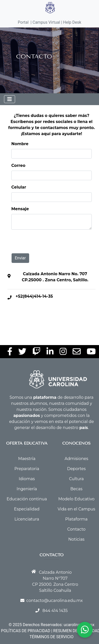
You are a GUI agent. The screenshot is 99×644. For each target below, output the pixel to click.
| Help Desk (71, 22)
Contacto (77, 529)
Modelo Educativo (76, 499)
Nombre (20, 144)
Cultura (76, 479)
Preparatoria (27, 469)
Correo (18, 165)
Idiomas (27, 479)
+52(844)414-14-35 (34, 296)
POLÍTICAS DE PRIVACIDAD (26, 631)
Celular (19, 187)
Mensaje (20, 209)
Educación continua (27, 499)
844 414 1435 (55, 611)
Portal (23, 22)
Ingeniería (27, 489)
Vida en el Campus (76, 509)
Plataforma (77, 519)
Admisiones (76, 459)
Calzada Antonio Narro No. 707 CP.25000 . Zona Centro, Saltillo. (55, 277)
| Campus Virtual (45, 22)
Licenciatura (27, 519)
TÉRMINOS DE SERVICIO (52, 637)
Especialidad (27, 509)
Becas (76, 489)
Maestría (27, 459)
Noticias (76, 539)
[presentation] (52, 243)
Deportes (76, 469)
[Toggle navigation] (10, 99)
